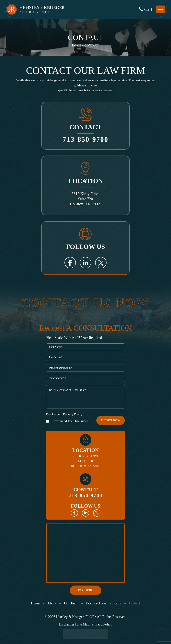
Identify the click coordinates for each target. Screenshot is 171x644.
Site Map (83, 624)
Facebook (70, 263)
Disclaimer (54, 414)
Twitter (101, 263)
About (52, 603)
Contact (135, 603)
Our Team (71, 603)
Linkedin (86, 513)
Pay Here (86, 590)
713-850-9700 (85, 139)
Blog (118, 603)
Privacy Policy (73, 414)
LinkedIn (85, 263)
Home (77, 45)
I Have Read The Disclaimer (69, 421)
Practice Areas (96, 603)
